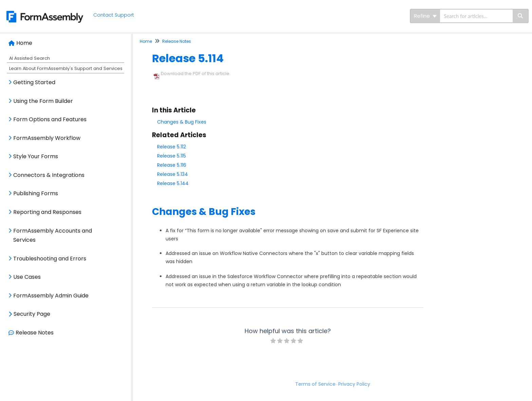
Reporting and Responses (47, 212)
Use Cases (27, 277)
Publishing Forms (36, 193)
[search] (476, 16)
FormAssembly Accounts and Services (53, 235)
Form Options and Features (50, 119)
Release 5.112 (172, 147)
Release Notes (35, 333)
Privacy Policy (354, 384)
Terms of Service (315, 384)
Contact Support (116, 15)
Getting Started (34, 82)
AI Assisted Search (30, 58)
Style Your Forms (36, 156)
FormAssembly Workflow (47, 138)
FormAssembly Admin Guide (51, 296)
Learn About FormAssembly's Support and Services (66, 68)
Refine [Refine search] (425, 16)
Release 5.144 (173, 183)
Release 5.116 (172, 165)
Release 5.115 (172, 156)
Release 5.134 (173, 174)
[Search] (521, 16)
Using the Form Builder (43, 101)
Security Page (32, 314)
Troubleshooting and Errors (50, 259)
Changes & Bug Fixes (182, 122)
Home (24, 43)
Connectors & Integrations (49, 175)
